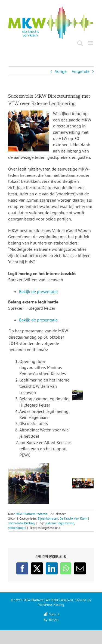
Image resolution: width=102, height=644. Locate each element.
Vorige (61, 71)
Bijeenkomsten (48, 518)
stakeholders (17, 528)
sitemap (81, 600)
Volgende (81, 71)
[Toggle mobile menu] (91, 43)
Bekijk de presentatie (38, 291)
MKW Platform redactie (31, 514)
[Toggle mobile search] (80, 43)
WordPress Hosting (51, 605)
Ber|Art (54, 620)
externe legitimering (60, 523)
